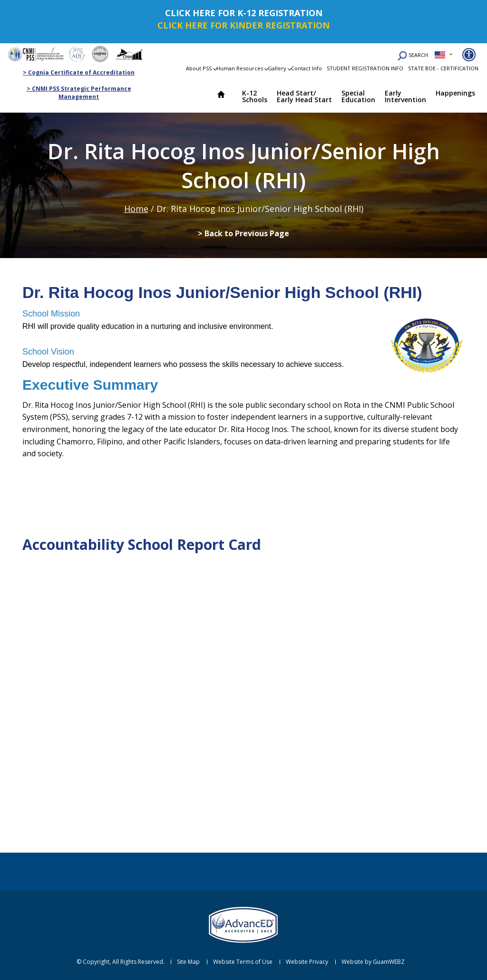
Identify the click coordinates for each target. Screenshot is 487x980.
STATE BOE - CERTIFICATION (443, 68)
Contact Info (307, 68)
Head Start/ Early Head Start (304, 96)
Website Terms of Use (243, 962)
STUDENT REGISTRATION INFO (365, 68)
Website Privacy (307, 962)
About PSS (199, 68)
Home (225, 96)
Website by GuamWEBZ (373, 962)
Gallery (277, 68)
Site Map (188, 962)
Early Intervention (405, 96)
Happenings (455, 93)
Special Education (358, 96)
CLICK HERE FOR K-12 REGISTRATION (244, 13)
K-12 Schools (255, 96)
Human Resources (240, 68)
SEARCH (413, 56)
